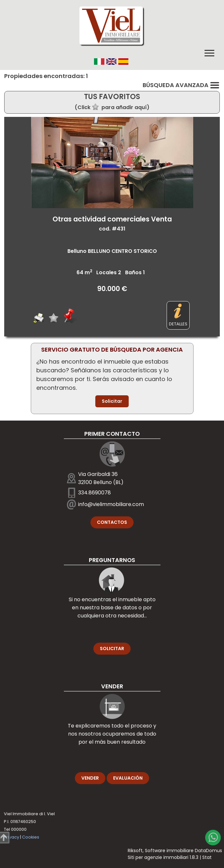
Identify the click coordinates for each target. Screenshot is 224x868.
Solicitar (112, 401)
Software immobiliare (169, 851)
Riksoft (135, 851)
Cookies (31, 837)
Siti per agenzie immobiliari (158, 857)
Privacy (12, 837)
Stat (207, 857)
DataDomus (208, 851)
